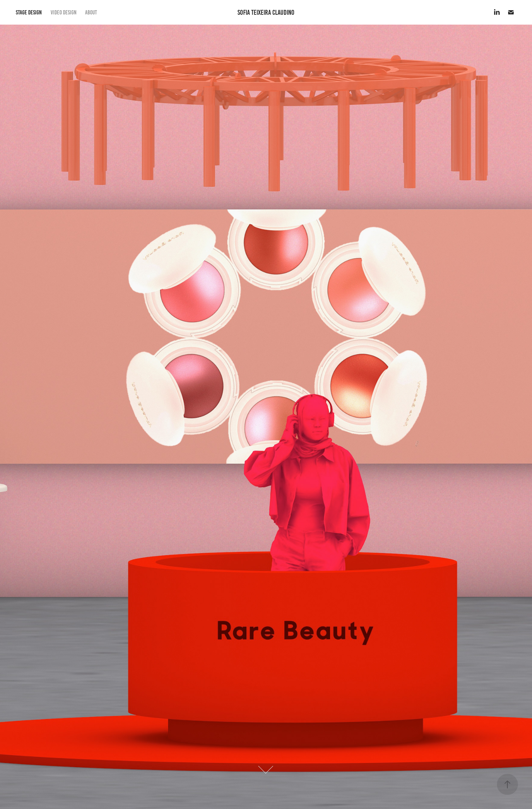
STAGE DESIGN (29, 12)
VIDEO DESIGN (64, 12)
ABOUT (91, 12)
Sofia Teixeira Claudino (266, 12)
